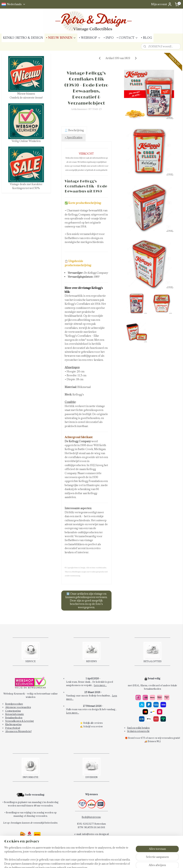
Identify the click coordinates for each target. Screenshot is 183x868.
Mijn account (162, 4)
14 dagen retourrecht (138, 731)
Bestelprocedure (14, 704)
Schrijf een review (93, 726)
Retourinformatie (15, 714)
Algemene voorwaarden (18, 707)
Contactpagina (13, 711)
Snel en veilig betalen (138, 728)
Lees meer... (100, 685)
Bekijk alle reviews (93, 723)
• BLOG (146, 38)
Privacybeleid (13, 728)
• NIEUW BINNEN (61, 38)
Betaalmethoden (14, 718)
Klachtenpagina (13, 724)
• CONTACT (127, 38)
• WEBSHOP (90, 38)
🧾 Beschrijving (74, 130)
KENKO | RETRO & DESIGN (23, 38)
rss (95, 861)
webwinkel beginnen (107, 861)
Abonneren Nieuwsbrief (18, 731)
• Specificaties (73, 137)
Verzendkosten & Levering (19, 721)
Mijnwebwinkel (137, 861)
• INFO (109, 38)
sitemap (88, 861)
